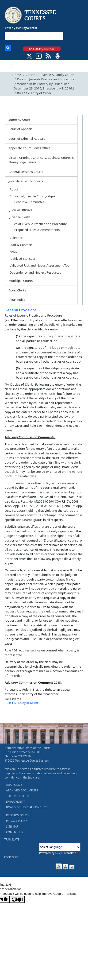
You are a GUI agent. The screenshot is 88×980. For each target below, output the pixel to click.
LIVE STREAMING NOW (42, 49)
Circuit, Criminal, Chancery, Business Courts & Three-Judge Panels (41, 160)
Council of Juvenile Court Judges (32, 196)
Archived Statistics (23, 259)
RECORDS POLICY (18, 815)
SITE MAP (12, 827)
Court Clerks (17, 290)
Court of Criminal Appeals (27, 139)
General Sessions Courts (26, 172)
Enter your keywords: (21, 28)
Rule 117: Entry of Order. (22, 703)
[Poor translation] (17, 899)
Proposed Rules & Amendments (37, 230)
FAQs (13, 252)
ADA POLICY (14, 785)
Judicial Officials (21, 210)
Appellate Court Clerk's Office (29, 148)
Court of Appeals (20, 129)
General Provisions (21, 310)
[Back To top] (13, 714)
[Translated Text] (57, 912)
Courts (30, 75)
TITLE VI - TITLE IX (18, 796)
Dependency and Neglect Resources (35, 272)
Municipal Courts (21, 281)
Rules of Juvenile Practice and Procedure (38, 224)
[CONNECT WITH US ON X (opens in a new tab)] (29, 56)
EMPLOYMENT (15, 802)
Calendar (16, 238)
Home (17, 75)
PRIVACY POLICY (17, 821)
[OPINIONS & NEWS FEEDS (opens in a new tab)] (48, 56)
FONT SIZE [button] (11, 857)
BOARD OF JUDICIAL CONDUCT (27, 807)
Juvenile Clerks (20, 217)
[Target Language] (57, 906)
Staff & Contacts (21, 245)
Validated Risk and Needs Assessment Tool (40, 265)
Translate (66, 853)
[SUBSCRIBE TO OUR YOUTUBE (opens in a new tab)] (39, 56)
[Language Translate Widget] (60, 847)
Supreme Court (19, 120)
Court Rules (17, 300)
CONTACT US (15, 832)
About (14, 189)
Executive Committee (29, 202)
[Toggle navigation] (11, 66)
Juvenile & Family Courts (57, 75)
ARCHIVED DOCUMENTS (22, 790)
